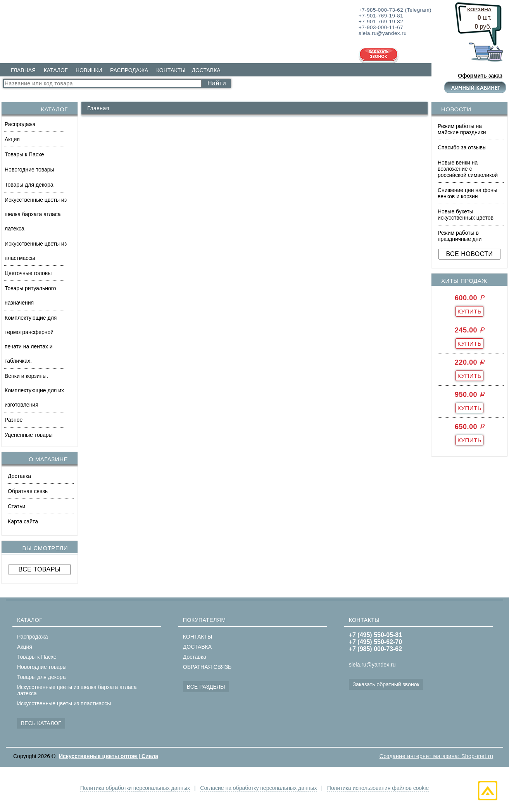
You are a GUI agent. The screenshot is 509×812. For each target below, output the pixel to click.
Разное (14, 420)
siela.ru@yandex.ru (372, 665)
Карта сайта (23, 521)
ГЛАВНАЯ (23, 70)
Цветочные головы (28, 273)
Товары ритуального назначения (30, 295)
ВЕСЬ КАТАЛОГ (41, 723)
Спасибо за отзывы (462, 147)
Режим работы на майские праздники (462, 129)
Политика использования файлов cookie (378, 788)
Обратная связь (28, 491)
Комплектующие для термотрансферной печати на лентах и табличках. (31, 339)
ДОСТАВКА (206, 70)
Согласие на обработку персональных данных (258, 788)
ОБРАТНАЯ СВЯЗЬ (207, 667)
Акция (12, 139)
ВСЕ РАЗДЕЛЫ (206, 687)
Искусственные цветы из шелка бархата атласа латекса (36, 214)
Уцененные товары (29, 435)
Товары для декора (29, 185)
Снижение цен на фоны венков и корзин (468, 193)
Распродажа (20, 124)
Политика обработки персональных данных (135, 788)
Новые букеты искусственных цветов (466, 215)
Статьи (16, 506)
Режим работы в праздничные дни (460, 236)
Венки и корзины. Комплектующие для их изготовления (34, 390)
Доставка (19, 476)
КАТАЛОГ (56, 70)
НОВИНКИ (89, 70)
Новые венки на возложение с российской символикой (468, 169)
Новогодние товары (29, 170)
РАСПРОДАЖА (129, 70)
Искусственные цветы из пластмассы (36, 251)
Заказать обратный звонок (386, 684)
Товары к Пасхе (24, 154)
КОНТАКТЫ (171, 70)
